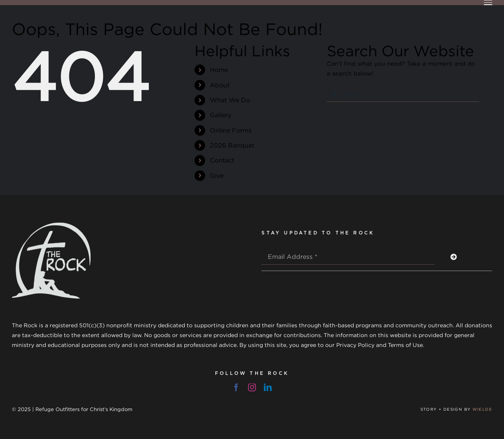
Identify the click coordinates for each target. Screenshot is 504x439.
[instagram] (252, 387)
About (220, 85)
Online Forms (231, 130)
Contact (222, 160)
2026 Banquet (232, 145)
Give (217, 175)
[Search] (335, 94)
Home (219, 70)
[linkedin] (268, 387)
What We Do (230, 100)
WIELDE (482, 409)
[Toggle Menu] (488, 3)
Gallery (220, 115)
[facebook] (236, 387)
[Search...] (403, 94)
